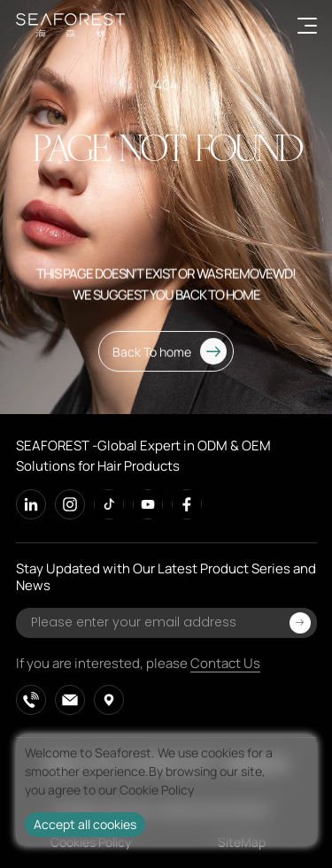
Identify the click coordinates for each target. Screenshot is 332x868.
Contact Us (225, 663)
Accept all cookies (85, 824)
